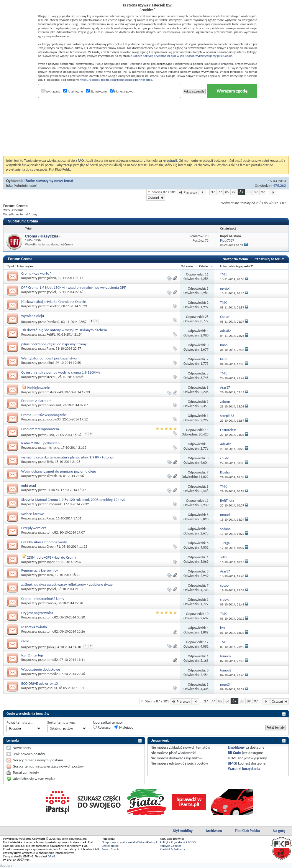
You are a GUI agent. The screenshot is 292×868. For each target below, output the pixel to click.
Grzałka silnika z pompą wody (44, 542)
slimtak (52, 476)
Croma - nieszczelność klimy (43, 599)
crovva (51, 603)
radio (25, 641)
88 (248, 192)
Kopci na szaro (231, 236)
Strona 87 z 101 (164, 192)
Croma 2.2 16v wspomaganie (44, 415)
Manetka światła (34, 627)
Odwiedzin (206, 266)
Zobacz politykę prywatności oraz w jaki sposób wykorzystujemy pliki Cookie (182, 56)
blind (50, 363)
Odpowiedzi (189, 266)
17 (207, 642)
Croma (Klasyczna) (42, 236)
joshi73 (52, 688)
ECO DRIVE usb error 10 (40, 683)
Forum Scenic (111, 849)
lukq (9, 185)
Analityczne (73, 91)
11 (207, 274)
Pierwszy (188, 192)
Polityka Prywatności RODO (178, 842)
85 (227, 192)
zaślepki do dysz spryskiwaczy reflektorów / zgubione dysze (67, 584)
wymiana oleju (33, 316)
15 (207, 430)
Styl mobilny (183, 831)
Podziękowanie (38, 388)
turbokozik (54, 504)
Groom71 (53, 547)
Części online (110, 846)
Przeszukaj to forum (269, 259)
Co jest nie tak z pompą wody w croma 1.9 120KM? (61, 372)
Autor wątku (25, 266)
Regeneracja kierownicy (40, 570)
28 (207, 317)
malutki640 (55, 392)
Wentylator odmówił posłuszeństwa (49, 358)
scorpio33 (54, 419)
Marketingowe (122, 91)
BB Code (234, 753)
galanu (51, 278)
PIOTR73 (53, 490)
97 (263, 192)
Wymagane (51, 91)
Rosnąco (102, 727)
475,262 (279, 185)
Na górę (279, 831)
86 (234, 192)
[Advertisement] (146, 113)
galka (50, 647)
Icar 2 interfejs (32, 655)
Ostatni (156, 198)
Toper (51, 562)
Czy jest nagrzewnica (37, 613)
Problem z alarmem (36, 401)
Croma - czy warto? (36, 273)
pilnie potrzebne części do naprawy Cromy (54, 344)
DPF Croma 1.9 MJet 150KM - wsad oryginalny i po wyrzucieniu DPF (74, 287)
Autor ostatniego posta (237, 266)
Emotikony (236, 747)
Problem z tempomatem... (42, 429)
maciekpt (53, 306)
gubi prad (29, 485)
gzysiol (51, 292)
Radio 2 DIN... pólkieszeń (40, 443)
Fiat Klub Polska (247, 831)
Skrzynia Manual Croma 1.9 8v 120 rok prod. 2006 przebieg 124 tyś (73, 500)
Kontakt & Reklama (172, 849)
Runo (50, 349)
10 (207, 614)
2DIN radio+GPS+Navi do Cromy (51, 557)
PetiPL (51, 334)
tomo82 (52, 532)
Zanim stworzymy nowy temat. (50, 181)
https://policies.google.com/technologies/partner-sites (116, 80)
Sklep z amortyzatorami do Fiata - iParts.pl (129, 842)
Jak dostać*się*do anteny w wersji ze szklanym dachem (64, 330)
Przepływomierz (34, 528)
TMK (50, 462)
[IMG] (232, 763)
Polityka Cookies (170, 846)
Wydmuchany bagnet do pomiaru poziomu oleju (59, 471)
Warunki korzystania (244, 769)
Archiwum (214, 831)
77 (220, 192)
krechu (51, 377)
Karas (50, 518)
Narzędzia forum (235, 259)
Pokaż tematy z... (20, 722)
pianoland (54, 405)
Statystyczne (96, 91)
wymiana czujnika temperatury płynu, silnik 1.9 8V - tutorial (67, 457)
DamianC (53, 322)
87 (241, 192)
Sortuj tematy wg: (61, 722)
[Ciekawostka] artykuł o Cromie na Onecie (54, 302)
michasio (53, 448)
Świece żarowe (33, 514)
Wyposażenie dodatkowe (41, 669)
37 (213, 192)
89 (256, 192)
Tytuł (11, 266)
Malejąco (124, 727)
